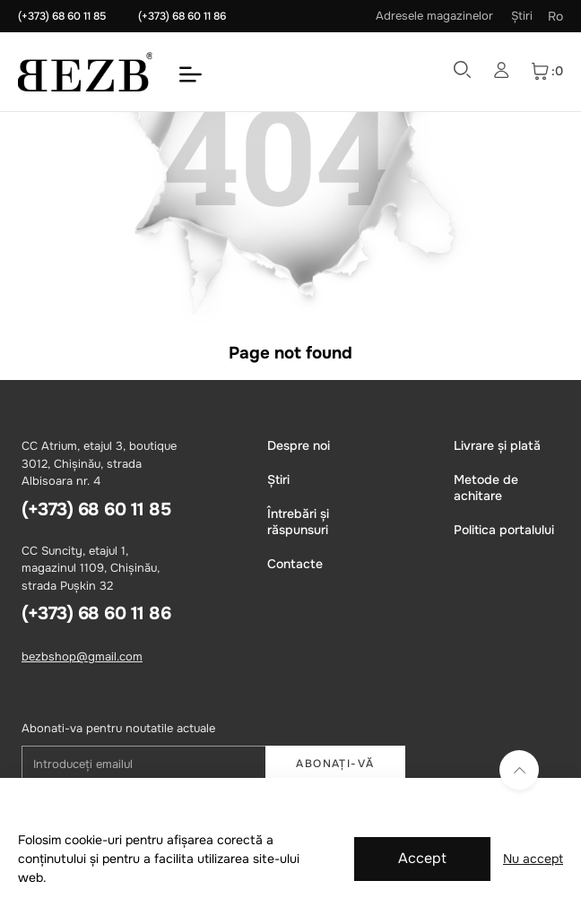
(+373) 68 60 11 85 (62, 16)
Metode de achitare (486, 488)
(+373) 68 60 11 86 (182, 16)
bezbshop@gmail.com (82, 656)
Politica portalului (504, 530)
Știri (522, 16)
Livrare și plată (497, 445)
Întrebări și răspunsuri (298, 522)
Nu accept (533, 859)
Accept (422, 858)
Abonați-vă (335, 764)
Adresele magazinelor (434, 16)
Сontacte (295, 564)
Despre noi (299, 445)
